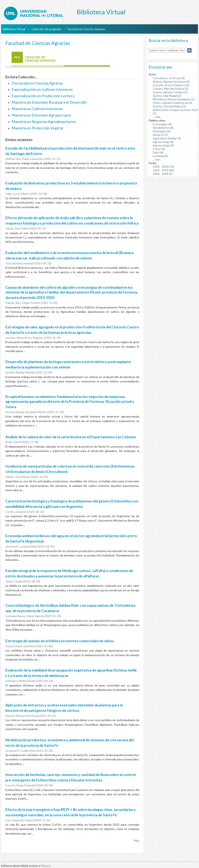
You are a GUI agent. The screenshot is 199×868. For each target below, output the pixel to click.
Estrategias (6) (162, 124)
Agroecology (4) (163, 142)
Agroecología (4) (163, 145)
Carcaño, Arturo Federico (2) (171, 85)
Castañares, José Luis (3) (169, 78)
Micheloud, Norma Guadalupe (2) (174, 99)
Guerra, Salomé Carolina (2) (170, 92)
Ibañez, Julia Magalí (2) (167, 96)
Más (137, 840)
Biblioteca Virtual (14, 29)
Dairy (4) (158, 152)
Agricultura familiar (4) (167, 138)
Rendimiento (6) (163, 128)
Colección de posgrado (46, 29)
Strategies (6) (162, 131)
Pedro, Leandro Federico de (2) (172, 103)
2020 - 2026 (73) (163, 166)
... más (157, 117)
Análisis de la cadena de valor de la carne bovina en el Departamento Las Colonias (71, 437)
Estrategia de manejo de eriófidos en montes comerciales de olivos (60, 641)
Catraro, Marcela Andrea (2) (170, 89)
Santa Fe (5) (160, 135)
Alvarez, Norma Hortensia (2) (171, 82)
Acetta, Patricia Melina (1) (169, 106)
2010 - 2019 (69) (163, 170)
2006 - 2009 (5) (163, 174)
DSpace (46, 866)
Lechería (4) (160, 156)
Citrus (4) (159, 149)
